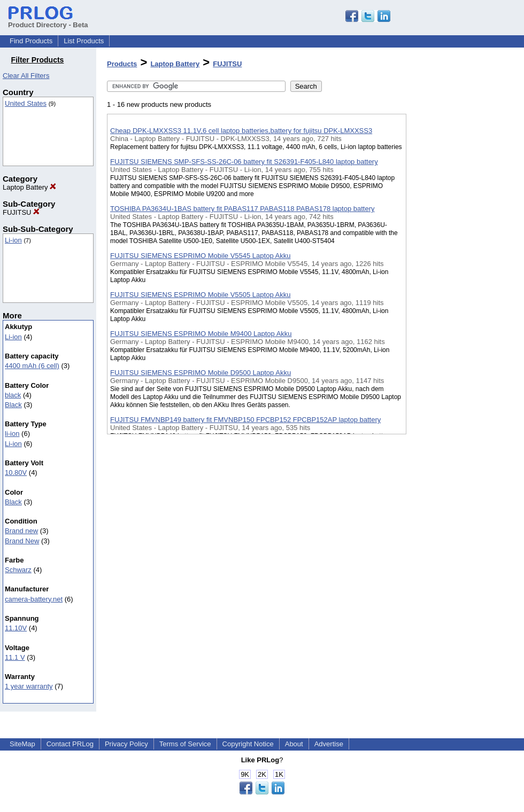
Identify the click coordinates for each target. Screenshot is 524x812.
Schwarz (18, 570)
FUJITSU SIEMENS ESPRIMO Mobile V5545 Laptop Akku (200, 256)
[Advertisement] (460, 277)
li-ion (12, 434)
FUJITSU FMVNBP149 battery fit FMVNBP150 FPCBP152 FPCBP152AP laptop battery (245, 420)
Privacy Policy (126, 744)
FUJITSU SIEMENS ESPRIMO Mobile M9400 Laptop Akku (201, 334)
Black (13, 405)
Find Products (31, 41)
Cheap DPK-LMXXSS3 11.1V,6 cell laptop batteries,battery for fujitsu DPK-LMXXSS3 (241, 131)
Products (122, 64)
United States (26, 103)
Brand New (22, 541)
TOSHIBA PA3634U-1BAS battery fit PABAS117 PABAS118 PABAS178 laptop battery (242, 209)
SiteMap (22, 744)
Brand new (21, 531)
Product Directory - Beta (48, 21)
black (13, 395)
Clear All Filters (26, 76)
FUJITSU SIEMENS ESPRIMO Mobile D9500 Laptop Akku (201, 373)
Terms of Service (185, 744)
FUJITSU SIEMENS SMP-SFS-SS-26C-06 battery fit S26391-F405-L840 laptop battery (244, 162)
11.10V (16, 628)
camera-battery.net (34, 599)
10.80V (16, 473)
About (294, 744)
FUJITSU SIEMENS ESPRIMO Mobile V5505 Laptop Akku (200, 295)
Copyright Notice (248, 744)
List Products (84, 41)
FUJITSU (21, 212)
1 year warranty (29, 686)
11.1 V (15, 657)
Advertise (329, 744)
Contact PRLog (70, 744)
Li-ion (13, 240)
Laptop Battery (29, 187)
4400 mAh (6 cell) (32, 366)
